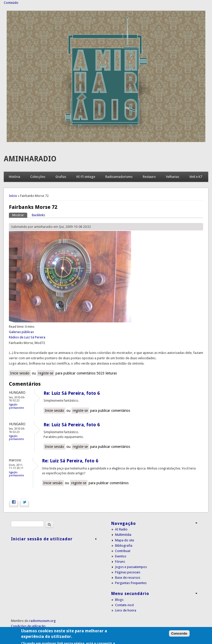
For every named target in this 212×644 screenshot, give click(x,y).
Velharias (173, 177)
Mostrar (20, 215)
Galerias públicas (21, 332)
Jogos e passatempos (131, 567)
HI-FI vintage (86, 177)
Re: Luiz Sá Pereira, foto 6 (72, 393)
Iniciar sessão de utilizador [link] (42, 539)
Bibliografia (124, 546)
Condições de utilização (28, 626)
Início (13, 196)
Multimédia (123, 535)
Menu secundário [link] (130, 594)
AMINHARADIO (30, 159)
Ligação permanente (16, 406)
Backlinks (38, 215)
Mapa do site (125, 540)
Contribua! (123, 551)
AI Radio (121, 529)
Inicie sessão (20, 373)
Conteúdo (11, 3)
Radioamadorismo (119, 177)
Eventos (121, 556)
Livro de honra (126, 610)
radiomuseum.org (43, 621)
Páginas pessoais (128, 572)
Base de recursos (128, 578)
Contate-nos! (124, 605)
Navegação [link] (124, 523)
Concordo (179, 639)
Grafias (61, 177)
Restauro (149, 177)
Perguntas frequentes (131, 583)
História (15, 177)
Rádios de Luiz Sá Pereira (27, 337)
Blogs (119, 600)
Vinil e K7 (196, 177)
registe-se (46, 373)
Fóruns (120, 562)
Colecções (38, 177)
